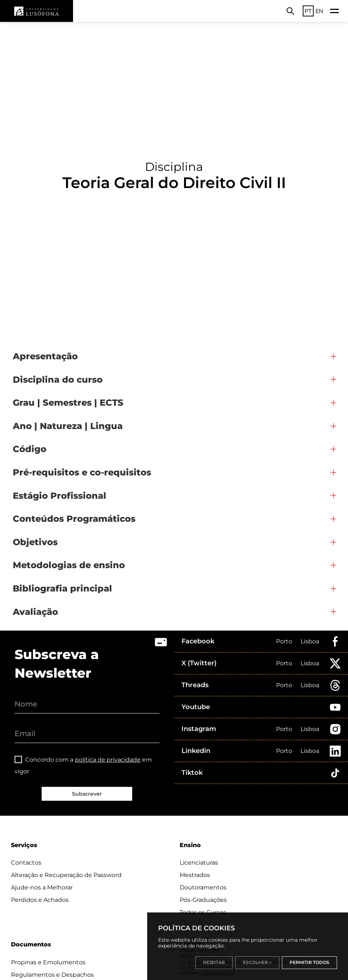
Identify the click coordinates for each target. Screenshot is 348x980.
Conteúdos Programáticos (74, 519)
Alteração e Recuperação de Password (66, 875)
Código (30, 449)
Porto (284, 641)
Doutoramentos (203, 887)
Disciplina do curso (58, 380)
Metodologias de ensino (69, 565)
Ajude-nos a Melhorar (42, 887)
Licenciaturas (199, 863)
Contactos (26, 863)
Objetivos (35, 542)
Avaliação (35, 612)
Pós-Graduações (203, 900)
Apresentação (45, 356)
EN (319, 11)
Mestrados (195, 875)
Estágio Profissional (60, 496)
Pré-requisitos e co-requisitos (82, 472)
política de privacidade (108, 760)
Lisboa (310, 641)
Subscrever (87, 794)
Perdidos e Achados (40, 900)
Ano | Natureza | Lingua (68, 426)
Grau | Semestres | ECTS (68, 403)
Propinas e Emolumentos (48, 962)
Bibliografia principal (62, 588)
